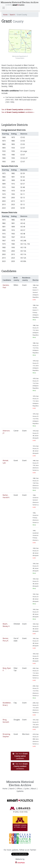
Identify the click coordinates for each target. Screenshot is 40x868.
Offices (19, 789)
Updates (20, 791)
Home (5, 15)
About (33, 789)
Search (12, 15)
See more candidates (20, 756)
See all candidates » (17, 109)
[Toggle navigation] (4, 8)
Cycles (27, 789)
